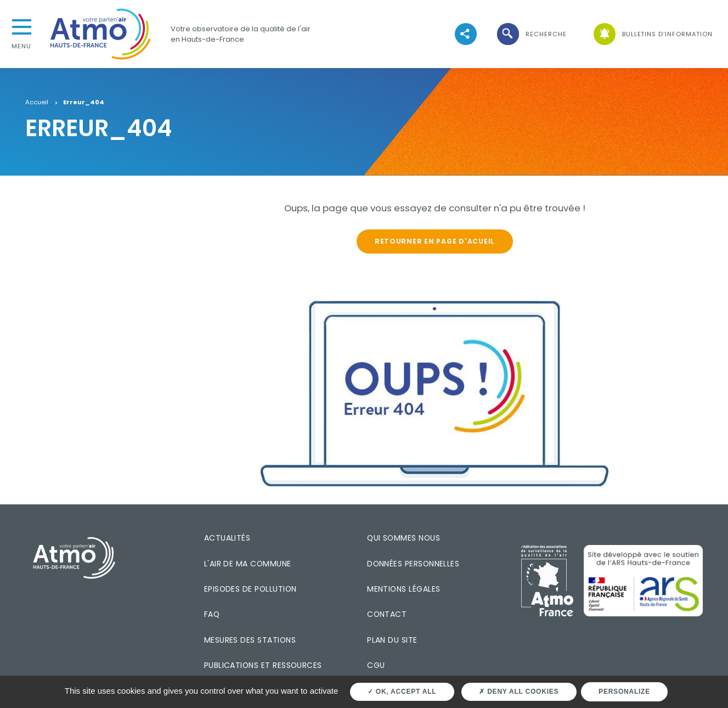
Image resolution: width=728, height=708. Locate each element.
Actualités (227, 538)
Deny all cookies (519, 692)
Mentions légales (403, 589)
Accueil (37, 103)
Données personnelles (413, 564)
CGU (376, 665)
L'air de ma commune (248, 564)
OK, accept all (402, 692)
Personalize (624, 692)
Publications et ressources (263, 665)
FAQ (212, 614)
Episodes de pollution (250, 589)
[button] (531, 34)
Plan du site (392, 640)
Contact (387, 614)
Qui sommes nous (403, 538)
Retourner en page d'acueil (435, 241)
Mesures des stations (250, 640)
